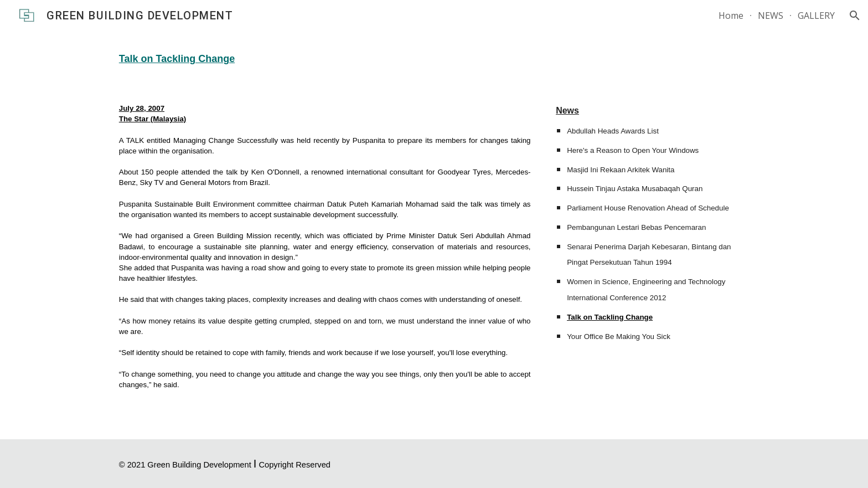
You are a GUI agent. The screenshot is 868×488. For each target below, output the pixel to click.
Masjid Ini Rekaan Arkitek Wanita (621, 170)
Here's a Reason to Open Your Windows (633, 150)
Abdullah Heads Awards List (613, 131)
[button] (855, 16)
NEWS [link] (771, 16)
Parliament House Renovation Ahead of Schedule (648, 208)
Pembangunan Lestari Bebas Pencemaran (636, 227)
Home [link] (731, 16)
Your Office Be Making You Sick (619, 337)
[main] (434, 58)
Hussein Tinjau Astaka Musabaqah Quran (635, 189)
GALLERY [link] (816, 16)
